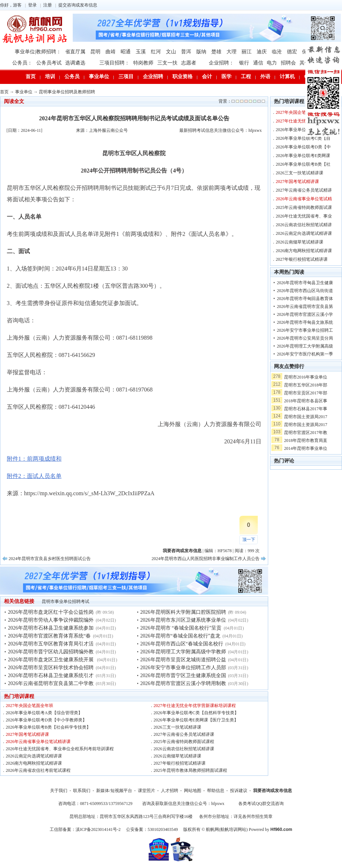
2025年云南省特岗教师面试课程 (184, 742)
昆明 (95, 52)
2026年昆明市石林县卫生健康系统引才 (51, 675)
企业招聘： (221, 63)
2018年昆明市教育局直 (306, 440)
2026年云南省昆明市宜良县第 (305, 307)
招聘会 (288, 63)
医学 (226, 77)
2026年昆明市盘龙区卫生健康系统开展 (51, 660)
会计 (207, 77)
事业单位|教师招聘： (38, 52)
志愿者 (189, 63)
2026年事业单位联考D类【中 (303, 147)
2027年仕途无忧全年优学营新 (304, 121)
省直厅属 (75, 52)
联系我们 (82, 791)
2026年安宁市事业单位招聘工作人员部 (183, 668)
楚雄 (216, 52)
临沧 (277, 52)
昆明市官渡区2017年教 (306, 433)
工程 (246, 77)
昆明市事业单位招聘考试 (66, 601)
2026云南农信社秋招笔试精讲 (304, 225)
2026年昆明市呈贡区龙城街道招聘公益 (183, 660)
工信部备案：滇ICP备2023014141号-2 (85, 829)
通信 (258, 63)
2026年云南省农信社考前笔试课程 (38, 770)
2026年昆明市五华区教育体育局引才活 (51, 644)
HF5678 (224, 551)
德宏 (292, 52)
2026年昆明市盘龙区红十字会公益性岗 (51, 612)
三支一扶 (167, 63)
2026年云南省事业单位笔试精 (304, 199)
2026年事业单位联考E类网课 (303, 156)
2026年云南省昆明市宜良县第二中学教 (51, 683)
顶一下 (249, 540)
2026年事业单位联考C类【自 (303, 138)
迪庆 (262, 52)
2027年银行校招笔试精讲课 (180, 763)
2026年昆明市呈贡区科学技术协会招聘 (51, 668)
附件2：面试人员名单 (34, 476)
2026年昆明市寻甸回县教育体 (305, 299)
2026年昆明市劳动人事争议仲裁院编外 (51, 620)
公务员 (72, 77)
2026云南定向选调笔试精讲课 (34, 756)
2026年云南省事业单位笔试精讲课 (38, 742)
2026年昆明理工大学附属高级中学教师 (183, 652)
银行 (244, 63)
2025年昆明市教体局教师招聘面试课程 (190, 770)
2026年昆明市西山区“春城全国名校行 (182, 644)
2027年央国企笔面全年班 (30, 706)
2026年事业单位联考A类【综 (303, 130)
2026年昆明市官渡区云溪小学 (305, 314)
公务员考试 (49, 63)
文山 (171, 52)
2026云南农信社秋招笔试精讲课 (184, 749)
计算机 (287, 77)
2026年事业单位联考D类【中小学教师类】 (46, 720)
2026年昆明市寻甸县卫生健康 (305, 283)
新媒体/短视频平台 (114, 791)
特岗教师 (143, 63)
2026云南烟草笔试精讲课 (177, 756)
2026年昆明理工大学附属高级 (305, 346)
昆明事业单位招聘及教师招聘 (67, 92)
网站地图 (193, 791)
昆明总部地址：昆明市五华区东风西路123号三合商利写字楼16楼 (131, 816)
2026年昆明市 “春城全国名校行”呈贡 (181, 628)
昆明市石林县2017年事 (306, 409)
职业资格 (183, 77)
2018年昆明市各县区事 (306, 401)
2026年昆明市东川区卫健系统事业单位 (183, 620)
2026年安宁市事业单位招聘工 (305, 330)
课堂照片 (147, 791)
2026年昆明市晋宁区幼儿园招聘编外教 (51, 652)
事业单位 (99, 77)
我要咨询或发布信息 (273, 791)
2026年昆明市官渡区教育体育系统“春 (49, 636)
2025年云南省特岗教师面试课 (304, 207)
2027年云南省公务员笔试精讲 (304, 190)
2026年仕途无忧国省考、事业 (304, 216)
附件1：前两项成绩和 (34, 459)
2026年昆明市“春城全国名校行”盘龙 (180, 636)
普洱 (186, 52)
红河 (156, 52)
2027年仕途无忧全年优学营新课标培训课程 (195, 706)
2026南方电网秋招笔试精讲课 (34, 763)
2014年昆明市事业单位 (306, 448)
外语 (265, 77)
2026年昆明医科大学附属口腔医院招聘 (183, 612)
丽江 (247, 52)
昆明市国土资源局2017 (306, 417)
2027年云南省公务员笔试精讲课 (184, 734)
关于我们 (59, 791)
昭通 (126, 52)
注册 (48, 5)
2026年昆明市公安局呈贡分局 (305, 338)
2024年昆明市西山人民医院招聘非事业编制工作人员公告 (206, 559)
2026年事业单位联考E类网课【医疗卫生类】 (196, 720)
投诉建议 (239, 791)
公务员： (22, 63)
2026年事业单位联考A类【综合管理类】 (44, 713)
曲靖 (111, 52)
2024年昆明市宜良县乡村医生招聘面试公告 (50, 559)
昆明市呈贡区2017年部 (306, 393)
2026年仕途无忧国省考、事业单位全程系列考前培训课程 (60, 749)
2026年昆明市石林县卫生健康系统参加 (51, 628)
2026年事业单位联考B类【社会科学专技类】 (48, 727)
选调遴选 (75, 63)
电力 (272, 63)
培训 (50, 77)
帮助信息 (216, 791)
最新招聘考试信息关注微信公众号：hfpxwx (220, 130)
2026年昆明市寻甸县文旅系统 (305, 322)
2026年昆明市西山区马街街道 (305, 291)
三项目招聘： (114, 63)
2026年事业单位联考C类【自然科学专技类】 (196, 713)
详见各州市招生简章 (253, 816)
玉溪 (141, 52)
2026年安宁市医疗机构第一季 (305, 354)
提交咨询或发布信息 (78, 5)
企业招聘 (153, 77)
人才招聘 (170, 791)
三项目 (126, 77)
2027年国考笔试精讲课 (27, 734)
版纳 (201, 52)
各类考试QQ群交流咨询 (261, 804)
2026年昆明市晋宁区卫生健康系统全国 (183, 675)
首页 (31, 77)
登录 (32, 5)
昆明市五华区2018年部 (306, 385)
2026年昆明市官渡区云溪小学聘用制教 (183, 683)
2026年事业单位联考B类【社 (303, 164)
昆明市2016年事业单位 (306, 377)
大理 (231, 52)
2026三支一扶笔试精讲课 (177, 727)
